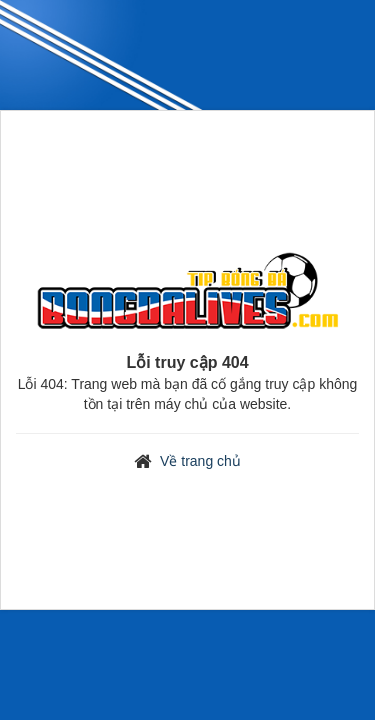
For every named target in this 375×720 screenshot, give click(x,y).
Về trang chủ (200, 461)
